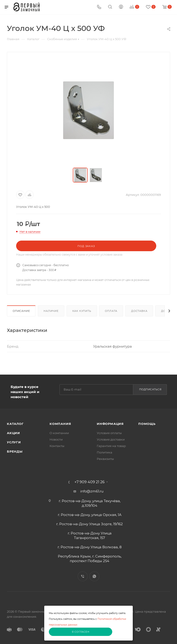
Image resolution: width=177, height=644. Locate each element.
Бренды (15, 451)
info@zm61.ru (92, 491)
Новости (56, 439)
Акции (13, 433)
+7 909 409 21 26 (90, 482)
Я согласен (81, 632)
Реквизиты (105, 459)
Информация (110, 424)
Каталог (15, 424)
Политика (105, 452)
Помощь (147, 424)
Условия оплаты (109, 433)
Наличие (51, 311)
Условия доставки (111, 439)
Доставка (139, 311)
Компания (60, 424)
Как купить (82, 311)
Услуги (14, 442)
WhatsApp (94, 576)
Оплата (111, 311)
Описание (21, 311)
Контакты (57, 446)
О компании (59, 433)
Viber (83, 576)
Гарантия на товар (111, 446)
